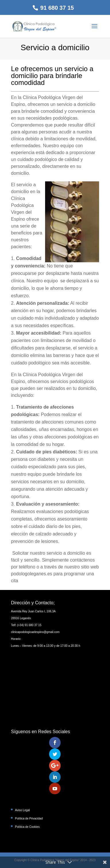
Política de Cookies (27, 827)
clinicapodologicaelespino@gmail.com (35, 632)
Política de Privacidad (29, 819)
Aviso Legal (22, 810)
